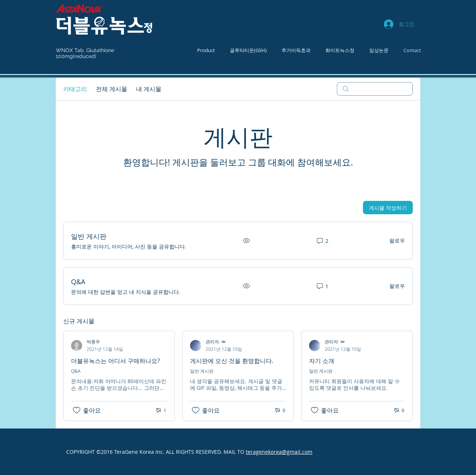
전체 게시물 (112, 89)
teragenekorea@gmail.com (279, 452)
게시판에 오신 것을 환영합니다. (232, 361)
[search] (375, 89)
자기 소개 (322, 361)
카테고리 (75, 89)
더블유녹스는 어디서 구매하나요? (115, 361)
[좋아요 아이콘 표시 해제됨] (77, 410)
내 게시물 (149, 89)
